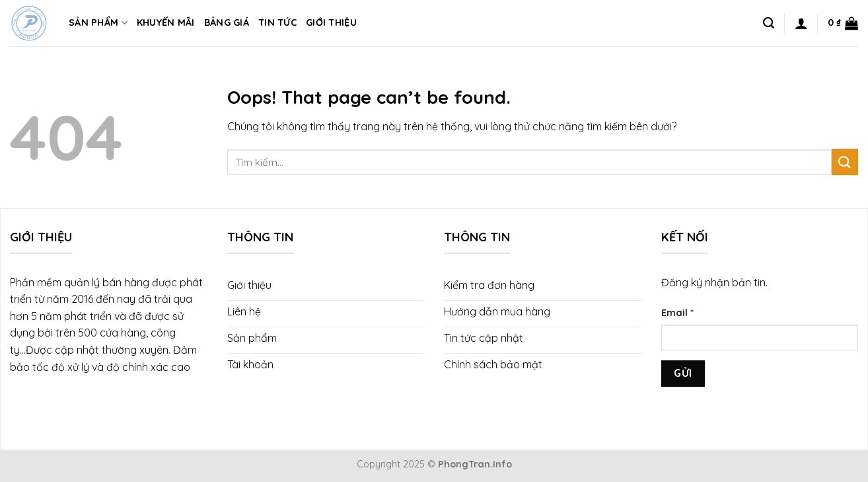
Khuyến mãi (166, 22)
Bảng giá (227, 22)
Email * (677, 313)
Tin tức (277, 22)
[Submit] (845, 162)
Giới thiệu (331, 22)
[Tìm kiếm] (769, 23)
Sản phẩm (98, 23)
